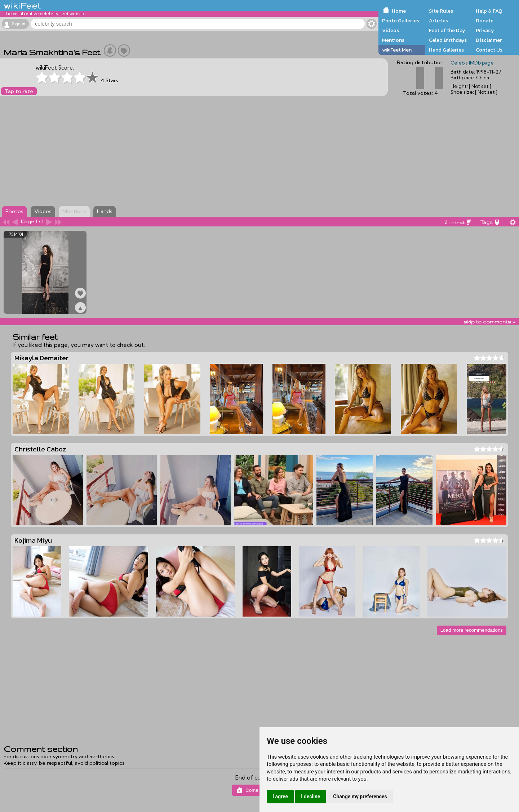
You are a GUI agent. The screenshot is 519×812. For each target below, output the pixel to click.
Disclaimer (489, 40)
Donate (485, 21)
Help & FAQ (489, 11)
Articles (438, 21)
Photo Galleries (401, 21)
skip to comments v (489, 322)
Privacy (485, 30)
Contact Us (489, 50)
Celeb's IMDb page (472, 63)
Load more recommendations (472, 630)
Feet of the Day (447, 30)
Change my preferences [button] (360, 796)
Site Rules (441, 11)
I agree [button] (280, 796)
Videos (391, 30)
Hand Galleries (446, 50)
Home (399, 11)
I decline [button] (310, 796)
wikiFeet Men (397, 50)
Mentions (393, 40)
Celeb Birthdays (448, 40)
